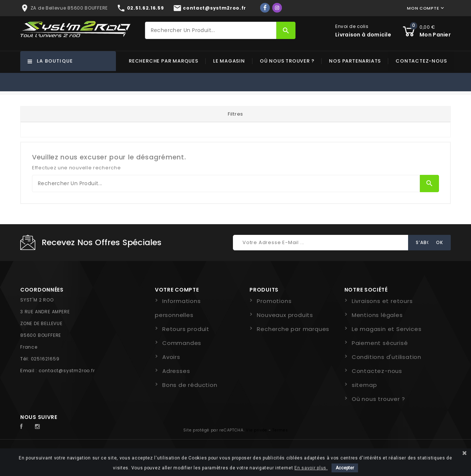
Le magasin (229, 61)
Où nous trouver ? (287, 61)
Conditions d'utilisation (387, 357)
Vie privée (256, 430)
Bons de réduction (190, 385)
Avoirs (171, 357)
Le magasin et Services (387, 329)
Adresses (176, 371)
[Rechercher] (211, 30)
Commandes (182, 343)
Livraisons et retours (382, 301)
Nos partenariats (355, 61)
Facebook (25, 427)
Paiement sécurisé (380, 343)
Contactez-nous (421, 61)
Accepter (345, 468)
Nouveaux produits (285, 315)
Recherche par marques (164, 61)
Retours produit (186, 329)
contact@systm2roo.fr (67, 371)
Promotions (274, 301)
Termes (280, 430)
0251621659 (45, 359)
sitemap (364, 385)
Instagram (39, 427)
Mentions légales (377, 315)
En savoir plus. (311, 468)
